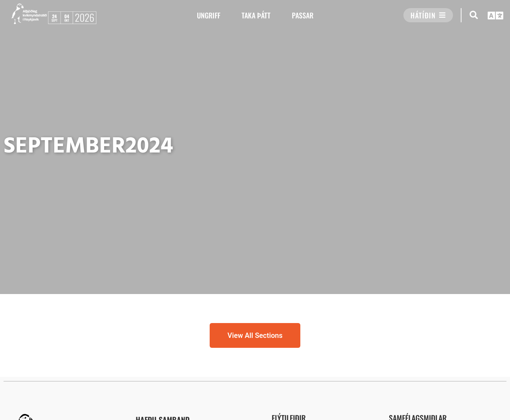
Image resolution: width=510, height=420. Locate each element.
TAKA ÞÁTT (256, 15)
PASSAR (303, 15)
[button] (474, 15)
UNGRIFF (209, 15)
